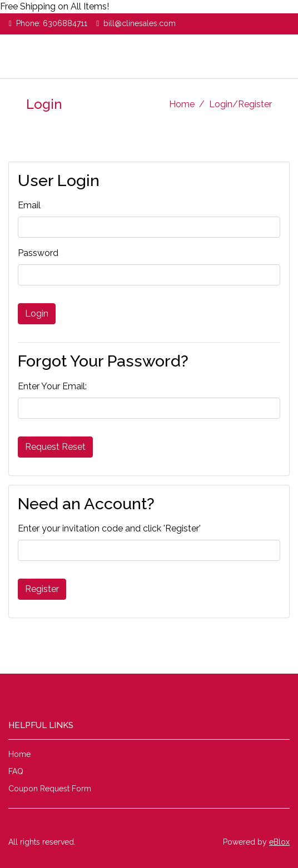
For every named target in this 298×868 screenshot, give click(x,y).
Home (182, 104)
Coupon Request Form (50, 789)
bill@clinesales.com (140, 23)
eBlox (279, 842)
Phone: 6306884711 (52, 23)
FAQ (16, 771)
